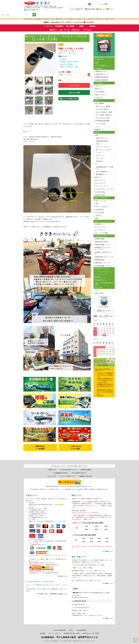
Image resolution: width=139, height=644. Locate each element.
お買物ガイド (54, 30)
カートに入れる (74, 85)
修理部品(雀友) (100, 260)
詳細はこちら (63, 576)
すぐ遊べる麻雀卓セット (102, 65)
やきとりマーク (100, 180)
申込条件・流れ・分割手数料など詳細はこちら (53, 594)
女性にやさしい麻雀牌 (103, 106)
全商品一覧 (99, 59)
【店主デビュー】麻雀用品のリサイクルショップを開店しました (105, 375)
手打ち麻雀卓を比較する (79, 473)
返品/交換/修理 (82, 630)
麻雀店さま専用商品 (67, 64)
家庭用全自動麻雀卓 (102, 80)
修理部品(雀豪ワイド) (102, 245)
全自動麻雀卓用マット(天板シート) (104, 168)
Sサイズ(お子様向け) (102, 109)
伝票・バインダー (101, 201)
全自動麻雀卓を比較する (61, 473)
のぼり (97, 204)
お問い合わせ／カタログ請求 (91, 633)
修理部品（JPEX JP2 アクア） (103, 253)
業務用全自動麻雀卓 (102, 77)
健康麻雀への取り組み (86, 476)
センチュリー (100, 155)
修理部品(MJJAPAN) (101, 242)
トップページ (48, 26)
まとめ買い (62, 72)
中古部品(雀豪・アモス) (103, 266)
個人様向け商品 (100, 192)
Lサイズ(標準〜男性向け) (103, 115)
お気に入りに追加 (74, 92)
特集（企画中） (100, 293)
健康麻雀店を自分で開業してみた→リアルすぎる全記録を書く (105, 392)
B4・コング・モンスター (104, 150)
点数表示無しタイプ (102, 74)
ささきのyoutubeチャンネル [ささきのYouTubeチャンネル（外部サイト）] (69, 470)
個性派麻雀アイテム (101, 280)
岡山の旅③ (100, 395)
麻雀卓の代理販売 (86, 470)
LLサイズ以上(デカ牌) (102, 118)
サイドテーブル (100, 227)
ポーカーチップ (100, 183)
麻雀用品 (92, 26)
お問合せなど (76, 30)
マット (97, 164)
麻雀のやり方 (53, 470)
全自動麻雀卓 (59, 26)
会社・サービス (65, 30)
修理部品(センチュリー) (103, 263)
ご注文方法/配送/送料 (59, 630)
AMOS (98, 144)
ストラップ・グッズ (102, 186)
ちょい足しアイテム (101, 274)
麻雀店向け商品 (73, 62)
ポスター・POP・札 (102, 207)
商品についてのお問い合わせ (69, 99)
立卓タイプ (99, 86)
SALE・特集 (98, 287)
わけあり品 (99, 98)
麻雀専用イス (99, 224)
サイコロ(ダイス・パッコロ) (104, 189)
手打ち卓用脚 (99, 92)
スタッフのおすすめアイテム (104, 271)
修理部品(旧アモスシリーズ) (104, 257)
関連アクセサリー (101, 95)
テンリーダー (100, 158)
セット (98, 127)
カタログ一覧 (52, 476)
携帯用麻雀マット (101, 174)
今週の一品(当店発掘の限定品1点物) (104, 284)
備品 (77, 67)
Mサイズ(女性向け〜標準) (104, 112)
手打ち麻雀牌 (99, 103)
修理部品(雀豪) (100, 239)
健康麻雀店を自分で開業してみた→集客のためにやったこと (105, 386)
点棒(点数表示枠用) (102, 141)
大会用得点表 (99, 210)
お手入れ (98, 215)
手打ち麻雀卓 (70, 26)
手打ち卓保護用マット (103, 171)
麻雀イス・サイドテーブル (103, 221)
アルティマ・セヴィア (103, 147)
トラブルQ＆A (87, 30)
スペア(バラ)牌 (100, 124)
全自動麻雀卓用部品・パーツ (104, 236)
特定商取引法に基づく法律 (72, 633)
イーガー (98, 152)
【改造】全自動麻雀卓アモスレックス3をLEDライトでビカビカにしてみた (105, 380)
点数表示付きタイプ (102, 71)
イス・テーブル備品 (102, 233)
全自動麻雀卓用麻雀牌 (102, 121)
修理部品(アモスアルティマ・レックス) (103, 248)
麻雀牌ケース (99, 129)
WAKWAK (99, 161)
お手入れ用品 (99, 212)
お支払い (71, 630)
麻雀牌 (81, 26)
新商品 (97, 63)
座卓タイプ (99, 89)
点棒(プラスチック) (102, 138)
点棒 (97, 135)
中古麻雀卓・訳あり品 (102, 269)
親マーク (98, 177)
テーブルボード (100, 230)
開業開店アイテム (100, 277)
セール (97, 290)
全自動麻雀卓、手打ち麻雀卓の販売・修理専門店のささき (69, 637)
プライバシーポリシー (55, 633)
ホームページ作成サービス (67, 476)
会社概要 (43, 633)
